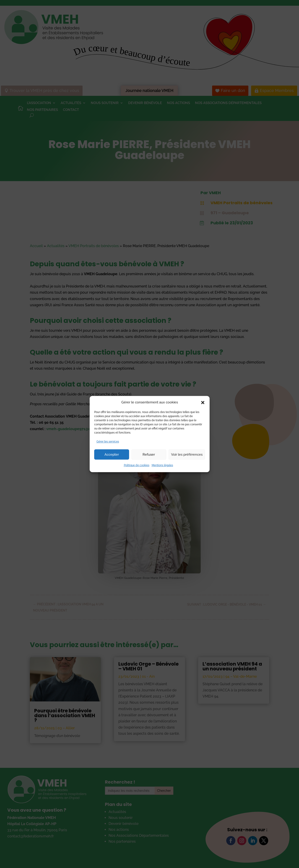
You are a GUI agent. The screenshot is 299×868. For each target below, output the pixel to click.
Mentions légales (162, 465)
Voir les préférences (187, 455)
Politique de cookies (137, 465)
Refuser (149, 455)
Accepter (112, 455)
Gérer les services (108, 442)
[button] (203, 403)
